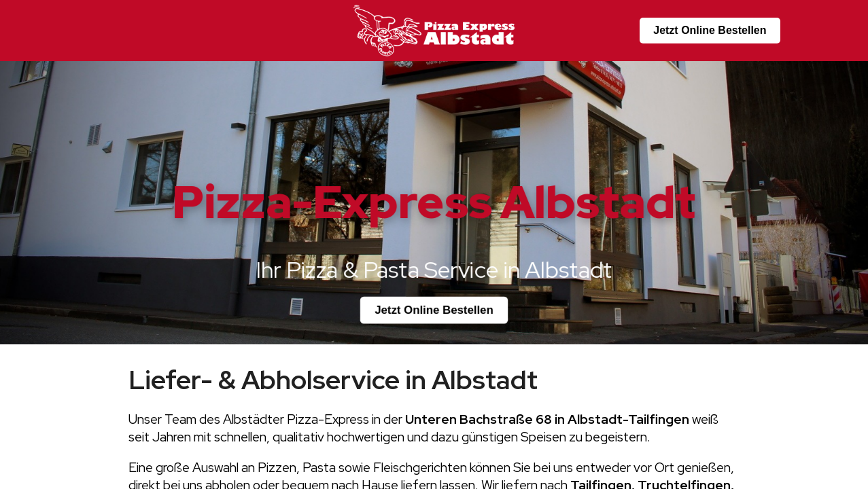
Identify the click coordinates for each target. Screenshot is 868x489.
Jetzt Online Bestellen (710, 30)
